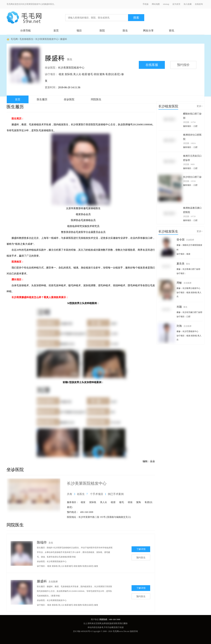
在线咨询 (199, 4)
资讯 (171, 31)
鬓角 (102, 74)
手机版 (146, 4)
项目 (79, 31)
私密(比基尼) (113, 74)
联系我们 (120, 623)
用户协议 (95, 619)
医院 (102, 31)
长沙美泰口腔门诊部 (191, 269)
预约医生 (141, 558)
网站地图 (156, 4)
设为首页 (176, 4)
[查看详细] (71, 557)
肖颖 (182, 307)
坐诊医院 (69, 99)
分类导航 (26, 31)
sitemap (166, 4)
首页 (56, 31)
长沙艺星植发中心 (190, 331)
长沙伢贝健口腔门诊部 (192, 312)
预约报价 (183, 65)
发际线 (69, 74)
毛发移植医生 (26, 39)
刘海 (184, 326)
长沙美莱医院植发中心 (47, 39)
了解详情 (141, 549)
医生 (125, 31)
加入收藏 (188, 4)
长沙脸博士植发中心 (191, 288)
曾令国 (185, 240)
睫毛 (90, 74)
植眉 (84, 74)
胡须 (96, 74)
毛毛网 (14, 39)
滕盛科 (64, 39)
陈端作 (42, 542)
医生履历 (42, 99)
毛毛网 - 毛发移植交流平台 (24, 18)
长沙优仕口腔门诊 (192, 177)
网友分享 (148, 31)
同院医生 (96, 99)
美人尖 (77, 74)
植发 (61, 74)
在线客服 (152, 65)
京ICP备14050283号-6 (82, 631)
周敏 (184, 283)
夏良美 (183, 264)
